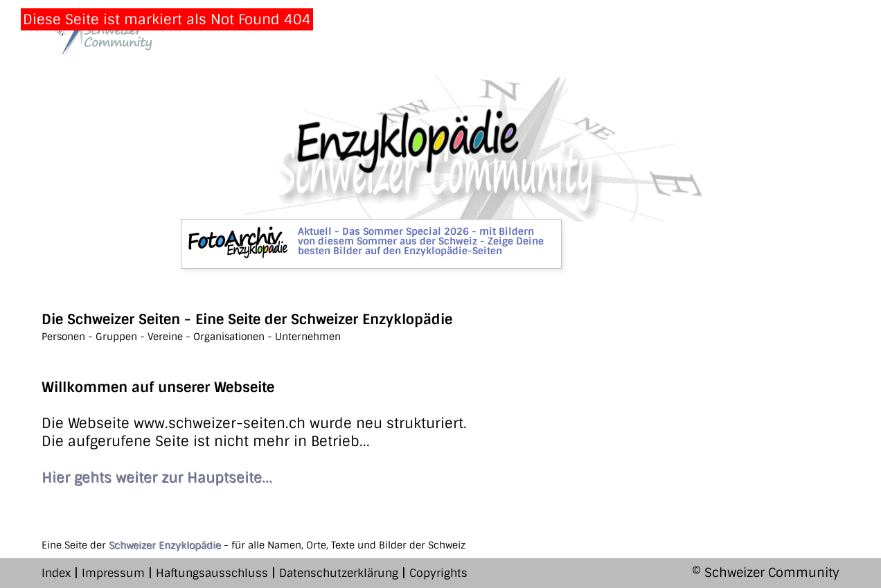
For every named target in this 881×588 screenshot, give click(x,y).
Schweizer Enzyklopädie (165, 545)
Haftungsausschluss (212, 573)
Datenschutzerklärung (339, 573)
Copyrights (438, 573)
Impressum (113, 573)
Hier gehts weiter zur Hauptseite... (157, 477)
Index (56, 573)
